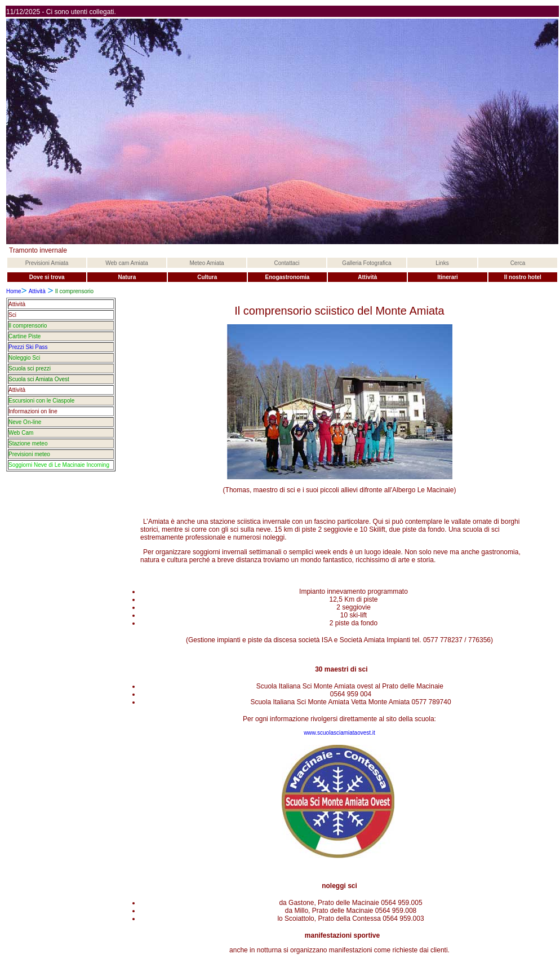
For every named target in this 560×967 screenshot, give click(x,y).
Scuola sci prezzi (30, 368)
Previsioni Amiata (47, 263)
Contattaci (286, 263)
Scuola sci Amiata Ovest (39, 379)
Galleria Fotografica (366, 263)
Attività (37, 291)
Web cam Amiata (126, 263)
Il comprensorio (28, 326)
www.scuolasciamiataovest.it (339, 733)
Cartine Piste (25, 336)
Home (14, 291)
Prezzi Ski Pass (28, 347)
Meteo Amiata (206, 263)
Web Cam (21, 433)
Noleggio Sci (24, 358)
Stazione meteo (28, 443)
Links (442, 263)
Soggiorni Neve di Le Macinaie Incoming (59, 465)
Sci (12, 315)
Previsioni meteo (29, 454)
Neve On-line (25, 422)
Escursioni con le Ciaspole (41, 401)
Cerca (518, 263)
